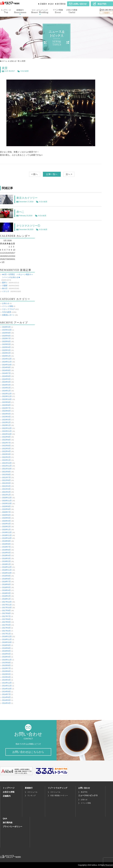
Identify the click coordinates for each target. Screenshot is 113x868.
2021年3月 (6, 489)
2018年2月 (6, 596)
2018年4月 (6, 590)
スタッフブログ (8, 309)
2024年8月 (6, 370)
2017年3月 (6, 628)
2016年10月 (7, 642)
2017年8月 (6, 613)
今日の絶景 (24, 71)
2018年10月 (7, 573)
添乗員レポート (8, 315)
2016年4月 (6, 657)
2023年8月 (6, 405)
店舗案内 (7, 796)
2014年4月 (6, 703)
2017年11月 (7, 605)
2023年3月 (6, 419)
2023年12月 (7, 393)
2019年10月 (7, 538)
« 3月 (2, 262)
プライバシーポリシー (13, 827)
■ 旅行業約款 (60, 4)
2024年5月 (6, 379)
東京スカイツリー (28, 198)
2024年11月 (7, 362)
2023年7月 (6, 408)
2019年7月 (6, 547)
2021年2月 (6, 492)
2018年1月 (6, 599)
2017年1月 (6, 634)
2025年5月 (6, 344)
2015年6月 (6, 671)
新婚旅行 (29, 788)
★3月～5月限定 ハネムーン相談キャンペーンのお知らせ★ (18, 276)
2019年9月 (6, 541)
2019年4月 (6, 556)
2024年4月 (6, 382)
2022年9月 (6, 437)
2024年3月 (6, 385)
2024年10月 (7, 365)
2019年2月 (6, 561)
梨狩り (5, 283)
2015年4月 (6, 677)
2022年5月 (6, 448)
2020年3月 (6, 524)
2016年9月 (6, 645)
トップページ (9, 788)
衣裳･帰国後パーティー (59, 796)
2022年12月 (7, 428)
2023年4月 (6, 417)
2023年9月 (6, 402)
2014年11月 (7, 686)
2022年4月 (6, 451)
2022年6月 (6, 445)
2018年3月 (6, 593)
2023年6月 (6, 411)
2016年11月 (7, 639)
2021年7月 (6, 477)
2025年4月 (6, 347)
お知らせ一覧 (15, 61)
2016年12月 (7, 636)
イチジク (6, 291)
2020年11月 (7, 500)
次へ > (69, 174)
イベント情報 (8, 306)
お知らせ (6, 303)
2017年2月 (6, 631)
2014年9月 (6, 691)
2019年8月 (6, 544)
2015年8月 (6, 665)
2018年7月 (6, 582)
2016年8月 (6, 648)
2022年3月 (6, 454)
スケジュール (32, 792)
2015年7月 (6, 668)
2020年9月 (6, 506)
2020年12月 (7, 498)
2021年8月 (6, 474)
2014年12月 (7, 683)
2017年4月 (6, 625)
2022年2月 (6, 457)
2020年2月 (6, 527)
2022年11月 (7, 431)
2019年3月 (6, 558)
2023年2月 (6, 422)
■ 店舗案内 (42, 4)
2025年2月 (6, 353)
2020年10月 (7, 503)
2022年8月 (6, 440)
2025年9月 (6, 333)
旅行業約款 (8, 823)
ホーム (5, 61)
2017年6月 (6, 619)
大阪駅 (5, 286)
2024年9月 (6, 367)
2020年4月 (6, 521)
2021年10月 (7, 469)
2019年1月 (6, 564)
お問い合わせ (84, 788)
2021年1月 (6, 495)
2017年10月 (7, 608)
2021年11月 (7, 466)
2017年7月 (6, 616)
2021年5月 (6, 483)
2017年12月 (7, 602)
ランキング (32, 796)
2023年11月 (7, 396)
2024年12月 (7, 359)
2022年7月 (6, 443)
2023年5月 (6, 414)
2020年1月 (6, 529)
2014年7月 (6, 694)
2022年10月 (7, 434)
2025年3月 (6, 350)
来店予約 (84, 792)
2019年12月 (7, 532)
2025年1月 (6, 356)
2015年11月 (7, 660)
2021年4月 (6, 486)
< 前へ (35, 174)
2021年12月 (7, 463)
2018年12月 (7, 567)
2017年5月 (6, 622)
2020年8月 (6, 509)
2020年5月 (6, 518)
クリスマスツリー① (29, 226)
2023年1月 (6, 425)
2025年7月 (6, 339)
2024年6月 (6, 376)
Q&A (5, 818)
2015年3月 (6, 680)
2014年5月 (6, 700)
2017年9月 (6, 610)
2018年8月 (6, 579)
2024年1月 (6, 391)
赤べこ (21, 212)
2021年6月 (6, 480)
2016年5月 (6, 654)
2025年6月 (6, 341)
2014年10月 (7, 688)
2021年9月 (6, 471)
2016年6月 (6, 651)
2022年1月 (6, 460)
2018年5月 (6, 587)
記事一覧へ (52, 174)
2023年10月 (7, 399)
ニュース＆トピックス (88, 795)
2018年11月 (7, 570)
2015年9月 (6, 662)
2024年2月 (6, 388)
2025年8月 (6, 336)
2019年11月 (7, 535)
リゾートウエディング (58, 788)
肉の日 (5, 288)
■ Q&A (51, 4)
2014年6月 (6, 697)
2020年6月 (6, 515)
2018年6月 (6, 584)
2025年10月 (7, 330)
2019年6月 (6, 550)
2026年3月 (6, 327)
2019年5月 (6, 553)
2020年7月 (6, 512)
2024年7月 (6, 373)
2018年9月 (6, 576)
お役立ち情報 (9, 792)
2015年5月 (6, 674)
